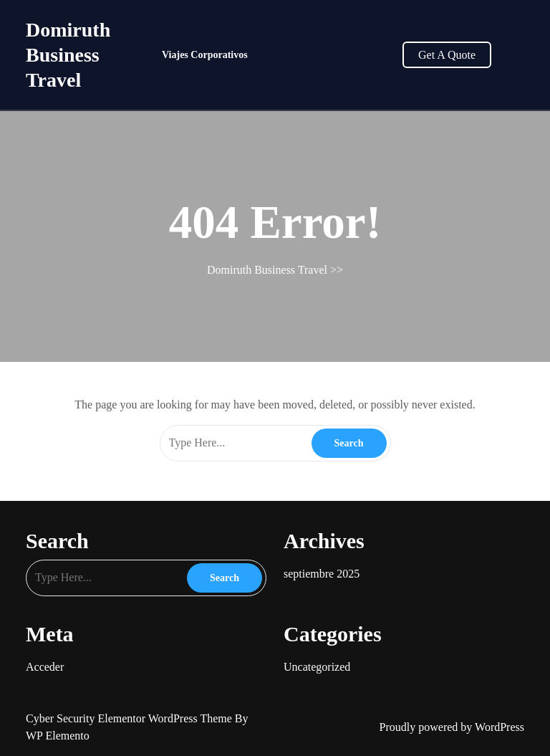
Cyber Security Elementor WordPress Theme (130, 718)
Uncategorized (317, 667)
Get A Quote (447, 55)
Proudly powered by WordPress (452, 727)
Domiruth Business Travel (68, 55)
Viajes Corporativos (205, 55)
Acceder (45, 667)
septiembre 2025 (322, 574)
